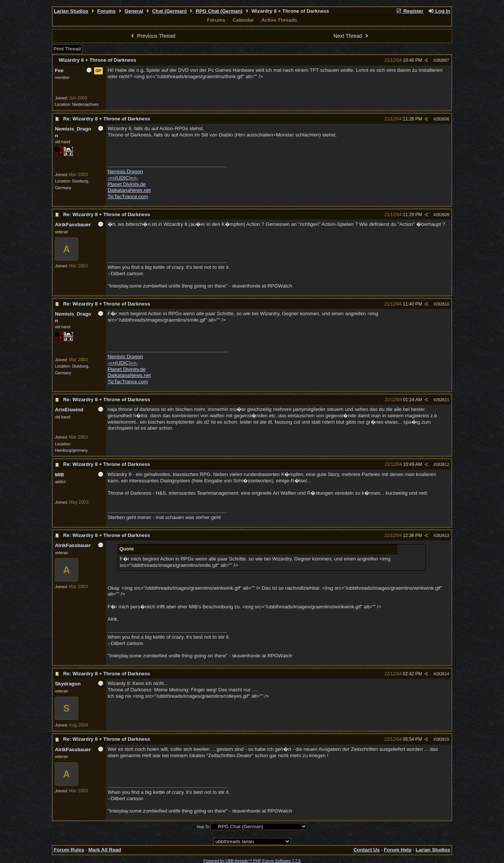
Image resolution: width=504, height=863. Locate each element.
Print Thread (67, 49)
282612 (443, 464)
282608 (443, 119)
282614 (443, 674)
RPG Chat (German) (219, 11)
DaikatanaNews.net (129, 190)
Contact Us (367, 850)
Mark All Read (105, 850)
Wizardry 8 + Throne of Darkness (98, 60)
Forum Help (398, 850)
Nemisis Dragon (125, 171)
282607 (443, 60)
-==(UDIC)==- (123, 178)
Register (409, 11)
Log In (439, 11)
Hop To (203, 827)
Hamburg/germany (71, 450)
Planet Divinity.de (127, 184)
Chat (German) (169, 11)
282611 (443, 400)
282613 (443, 535)
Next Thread (352, 36)
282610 (443, 304)
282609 (443, 215)
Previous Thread (152, 36)
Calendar (243, 20)
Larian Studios (71, 11)
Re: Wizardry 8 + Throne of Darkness (107, 119)
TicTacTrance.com (128, 196)
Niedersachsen (85, 104)
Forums (107, 11)
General (134, 11)
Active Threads (279, 20)
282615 (443, 739)
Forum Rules (69, 850)
